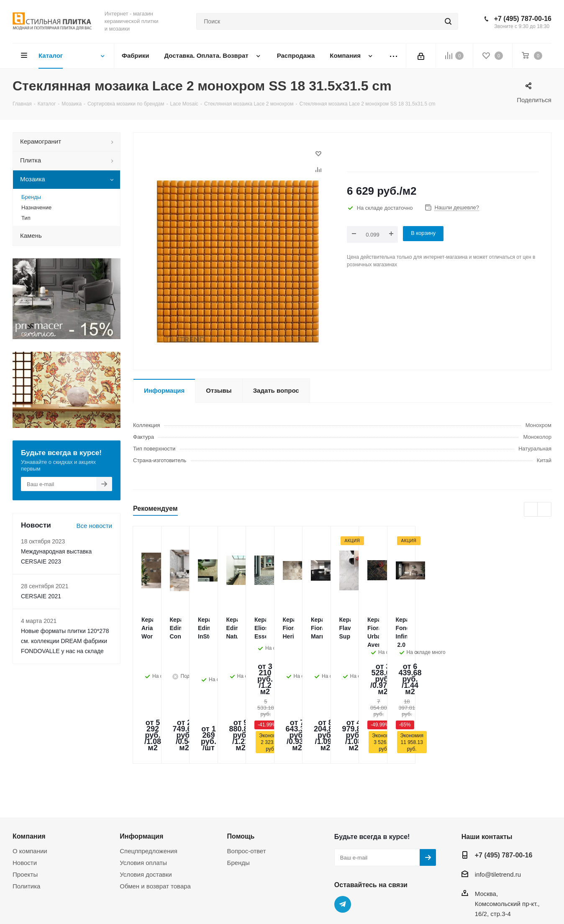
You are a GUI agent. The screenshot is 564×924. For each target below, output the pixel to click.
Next (545, 510)
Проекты (25, 813)
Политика (26, 825)
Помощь (241, 775)
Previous (531, 510)
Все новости (94, 526)
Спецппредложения (149, 789)
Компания (29, 775)
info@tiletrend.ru (498, 813)
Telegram (343, 843)
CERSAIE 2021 (41, 596)
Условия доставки (146, 813)
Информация (141, 775)
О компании (30, 789)
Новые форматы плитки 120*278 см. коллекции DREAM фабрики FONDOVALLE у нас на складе (65, 641)
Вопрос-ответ (247, 789)
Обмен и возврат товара (155, 825)
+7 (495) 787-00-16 (523, 19)
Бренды (238, 801)
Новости (25, 801)
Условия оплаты (143, 801)
